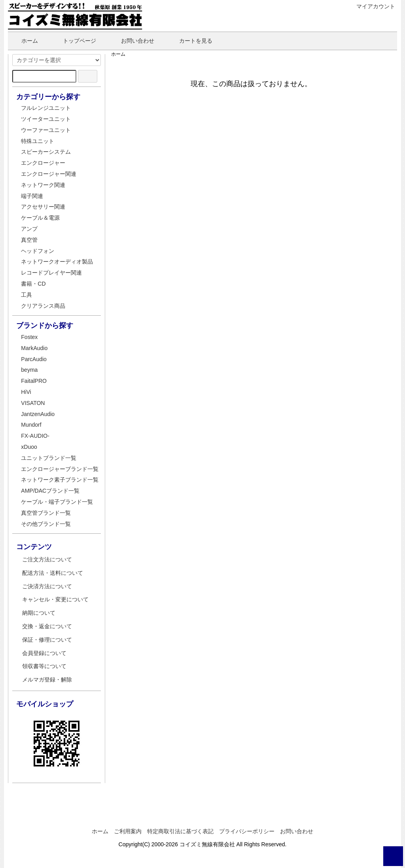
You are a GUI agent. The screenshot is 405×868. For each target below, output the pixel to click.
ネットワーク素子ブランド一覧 (60, 480)
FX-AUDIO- (35, 436)
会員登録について (44, 653)
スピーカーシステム (46, 152)
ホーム (24, 41)
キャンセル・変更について (55, 599)
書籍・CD (33, 284)
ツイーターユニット (46, 119)
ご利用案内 (128, 831)
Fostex (29, 337)
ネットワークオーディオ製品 (57, 262)
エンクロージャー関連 (49, 174)
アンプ (29, 229)
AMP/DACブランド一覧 (50, 491)
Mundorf (31, 425)
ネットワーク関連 (43, 185)
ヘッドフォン (38, 251)
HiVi (26, 392)
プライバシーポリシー (247, 831)
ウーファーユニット (46, 130)
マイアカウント (372, 6)
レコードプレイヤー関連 (51, 273)
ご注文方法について (47, 559)
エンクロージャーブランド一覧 (60, 469)
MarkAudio (34, 348)
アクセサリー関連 (43, 207)
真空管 (29, 240)
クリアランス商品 (43, 306)
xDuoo (29, 447)
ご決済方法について (47, 586)
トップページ (74, 41)
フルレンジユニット (46, 108)
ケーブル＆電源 (40, 218)
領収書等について (44, 666)
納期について (39, 613)
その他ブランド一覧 (46, 524)
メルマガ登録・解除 (47, 680)
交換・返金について (47, 626)
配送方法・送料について (53, 573)
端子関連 (32, 196)
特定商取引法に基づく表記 (180, 831)
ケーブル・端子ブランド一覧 (57, 502)
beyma (29, 370)
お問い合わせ (132, 41)
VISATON (33, 403)
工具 (26, 295)
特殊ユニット (38, 141)
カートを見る (190, 41)
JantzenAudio (38, 414)
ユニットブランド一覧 (49, 458)
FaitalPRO (34, 381)
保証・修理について (47, 640)
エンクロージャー (43, 163)
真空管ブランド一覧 (46, 513)
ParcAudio (34, 359)
